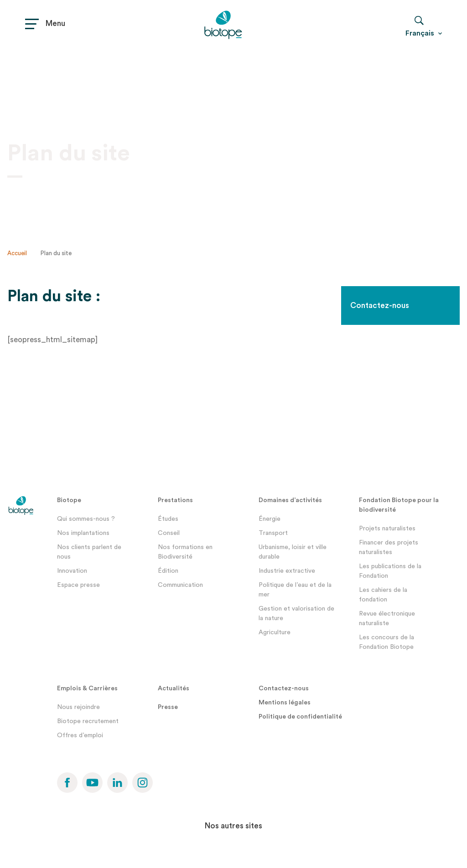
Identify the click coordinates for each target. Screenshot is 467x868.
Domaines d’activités (290, 500)
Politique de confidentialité (300, 717)
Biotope (69, 500)
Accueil (17, 253)
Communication (180, 585)
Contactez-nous (380, 306)
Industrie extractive (287, 571)
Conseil (169, 533)
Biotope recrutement (88, 721)
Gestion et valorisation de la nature (296, 614)
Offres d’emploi (80, 735)
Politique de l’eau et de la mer (295, 590)
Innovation (72, 571)
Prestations (175, 500)
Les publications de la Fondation (390, 571)
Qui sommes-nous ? (86, 519)
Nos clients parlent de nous (89, 552)
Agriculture (275, 632)
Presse (168, 707)
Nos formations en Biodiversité (185, 552)
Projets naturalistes (387, 529)
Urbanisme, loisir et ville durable (293, 552)
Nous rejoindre (78, 707)
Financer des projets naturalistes (389, 547)
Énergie (270, 519)
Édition (168, 571)
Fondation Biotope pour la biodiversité (399, 505)
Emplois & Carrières (87, 688)
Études (168, 519)
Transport (273, 533)
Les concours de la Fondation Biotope (387, 642)
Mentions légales (285, 703)
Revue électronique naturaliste (387, 619)
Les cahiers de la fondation (383, 595)
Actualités (174, 688)
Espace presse (78, 585)
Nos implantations (83, 533)
